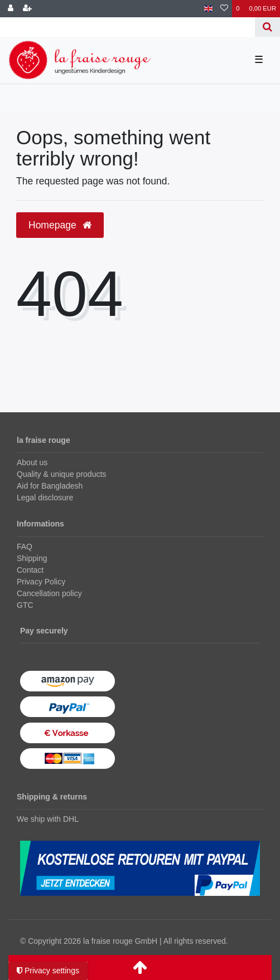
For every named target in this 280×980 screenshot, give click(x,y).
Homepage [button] (60, 225)
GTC (25, 605)
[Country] (208, 9)
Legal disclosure (45, 498)
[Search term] (127, 27)
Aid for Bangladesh (50, 486)
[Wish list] (224, 9)
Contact (30, 570)
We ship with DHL (48, 819)
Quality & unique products (61, 474)
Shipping (32, 558)
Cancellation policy (49, 593)
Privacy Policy (41, 582)
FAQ (25, 547)
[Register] (27, 9)
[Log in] (11, 9)
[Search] (267, 27)
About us (32, 462)
